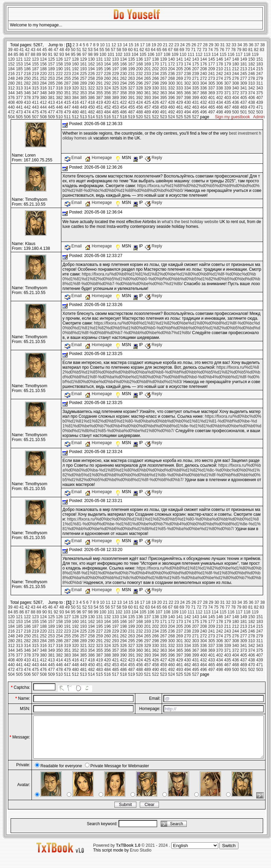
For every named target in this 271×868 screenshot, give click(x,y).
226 (91, 74)
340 (236, 88)
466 (220, 107)
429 (180, 102)
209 (211, 69)
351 (67, 93)
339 (227, 88)
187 (35, 69)
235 (163, 74)
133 (115, 59)
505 (19, 117)
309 (244, 83)
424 (139, 102)
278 (251, 78)
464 (204, 107)
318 (59, 88)
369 (211, 93)
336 (204, 88)
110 (183, 54)
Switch (229, 854)
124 (44, 59)
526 (187, 117)
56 (107, 50)
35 (245, 45)
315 (35, 88)
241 (211, 74)
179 (227, 64)
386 (91, 98)
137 (147, 59)
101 (111, 54)
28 (205, 45)
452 (108, 107)
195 (99, 69)
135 (132, 59)
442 (27, 107)
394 (156, 98)
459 (163, 107)
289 (83, 83)
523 (163, 117)
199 (132, 69)
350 (59, 93)
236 (172, 74)
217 (19, 74)
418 (91, 102)
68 (176, 50)
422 (123, 102)
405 (244, 98)
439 (260, 102)
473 (19, 112)
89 (39, 54)
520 (139, 117)
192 (75, 69)
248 (11, 78)
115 (223, 54)
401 (211, 98)
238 (187, 74)
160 (75, 64)
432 (204, 102)
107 (159, 54)
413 (51, 102)
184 (11, 69)
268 (172, 78)
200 (139, 69)
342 (251, 88)
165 (115, 64)
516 (108, 117)
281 (19, 83)
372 (236, 93)
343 (260, 88)
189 (51, 69)
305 (211, 83)
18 (148, 45)
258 (91, 78)
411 (35, 102)
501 (244, 112)
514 (91, 117)
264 (139, 78)
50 (73, 50)
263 (132, 78)
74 (211, 50)
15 (131, 45)
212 (236, 69)
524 (172, 117)
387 (99, 98)
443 (35, 107)
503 (260, 112)
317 (51, 88)
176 (204, 64)
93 (61, 54)
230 (123, 74)
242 (220, 74)
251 (35, 78)
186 (27, 69)
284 (44, 83)
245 (244, 74)
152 (11, 64)
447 (67, 107)
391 (132, 98)
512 (75, 117)
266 (156, 78)
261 (115, 78)
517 (115, 117)
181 (244, 64)
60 (130, 50)
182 (251, 64)
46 (50, 50)
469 (244, 107)
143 (196, 59)
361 (147, 93)
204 (172, 69)
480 (75, 112)
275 (227, 78)
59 (125, 50)
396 (172, 98)
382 (59, 98)
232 (139, 74)
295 (132, 83)
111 (191, 54)
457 (147, 107)
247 (260, 74)
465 (211, 107)
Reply (153, 158)
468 (236, 107)
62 (142, 50)
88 (33, 54)
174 (187, 64)
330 (156, 88)
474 (27, 112)
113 (207, 54)
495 (196, 112)
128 (75, 59)
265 (147, 78)
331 (163, 88)
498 (220, 112)
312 (11, 88)
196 (108, 69)
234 (156, 74)
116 (231, 54)
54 (96, 50)
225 (83, 74)
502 (251, 112)
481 (83, 112)
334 (187, 88)
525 (180, 117)
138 (156, 59)
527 (196, 117)
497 (211, 112)
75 (216, 50)
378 (27, 98)
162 (91, 64)
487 (132, 112)
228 (108, 74)
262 (123, 78)
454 (123, 107)
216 (11, 74)
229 (115, 74)
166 (123, 64)
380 (44, 98)
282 (27, 83)
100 (103, 54)
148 (236, 59)
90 (44, 54)
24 (182, 45)
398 (187, 98)
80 (245, 50)
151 (260, 59)
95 (73, 54)
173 (180, 64)
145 (211, 59)
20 (159, 45)
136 (139, 59)
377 (19, 98)
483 (99, 112)
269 (180, 78)
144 (204, 59)
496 (204, 112)
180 (236, 64)
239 (196, 74)
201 (147, 69)
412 (44, 102)
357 (115, 93)
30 (217, 45)
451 (99, 107)
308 (236, 83)
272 (204, 78)
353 (83, 93)
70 (188, 50)
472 (11, 112)
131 (99, 59)
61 (136, 50)
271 (196, 78)
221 (51, 74)
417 (83, 102)
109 (175, 54)
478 (59, 112)
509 (51, 117)
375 (260, 93)
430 (187, 102)
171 (163, 64)
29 (211, 45)
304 (204, 83)
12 (114, 45)
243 (227, 74)
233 (147, 74)
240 (204, 74)
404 (236, 98)
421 (115, 102)
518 (123, 117)
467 (227, 107)
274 (220, 78)
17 (142, 45)
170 (156, 64)
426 (156, 102)
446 (59, 107)
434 (220, 102)
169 (147, 64)
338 (220, 88)
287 (67, 83)
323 (99, 88)
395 (163, 98)
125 (51, 59)
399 (196, 98)
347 (35, 93)
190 (59, 69)
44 (39, 50)
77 (228, 50)
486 (123, 112)
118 (247, 54)
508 (44, 117)
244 (236, 74)
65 (159, 50)
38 (263, 45)
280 (11, 83)
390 (123, 98)
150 (251, 59)
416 (75, 102)
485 (115, 112)
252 (44, 78)
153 (19, 64)
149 (244, 59)
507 (35, 117)
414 (59, 102)
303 (196, 83)
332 (172, 88)
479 (67, 112)
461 (180, 107)
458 (156, 107)
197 (115, 69)
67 (170, 50)
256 (75, 78)
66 (165, 50)
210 (220, 69)
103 (127, 54)
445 (51, 107)
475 (35, 112)
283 (35, 83)
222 (59, 74)
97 (84, 54)
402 (220, 98)
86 (21, 54)
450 (91, 107)
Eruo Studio (141, 858)
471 (260, 107)
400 (204, 98)
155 (35, 64)
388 (108, 98)
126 (59, 59)
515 (99, 117)
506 (27, 117)
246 (251, 74)
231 (132, 74)
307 (227, 83)
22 (171, 45)
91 (50, 54)
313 (19, 88)
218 (27, 74)
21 (165, 45)
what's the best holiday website (190, 222)
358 (123, 93)
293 (115, 83)
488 (139, 112)
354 (91, 93)
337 (211, 88)
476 (44, 112)
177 (211, 64)
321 (83, 88)
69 (182, 50)
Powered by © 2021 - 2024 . (132, 854)
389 (115, 98)
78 (233, 50)
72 (199, 50)
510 (59, 117)
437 (244, 102)
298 (156, 83)
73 (205, 50)
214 (251, 69)
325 (115, 88)
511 (67, 117)
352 (75, 93)
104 (135, 54)
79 (239, 50)
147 (227, 59)
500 (236, 112)
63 (147, 50)
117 (239, 54)
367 (196, 93)
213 (244, 69)
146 (220, 59)
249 (19, 78)
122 (27, 59)
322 (91, 88)
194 (91, 69)
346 (27, 93)
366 (187, 93)
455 (132, 107)
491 (163, 112)
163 (99, 64)
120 (11, 59)
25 (188, 45)
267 (163, 78)
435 (227, 102)
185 (19, 69)
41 (21, 50)
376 (11, 98)
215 (260, 69)
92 (56, 54)
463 (196, 107)
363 (163, 93)
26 (194, 45)
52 (84, 50)
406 (251, 98)
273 (211, 78)
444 (44, 107)
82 (256, 50)
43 (33, 50)
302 (187, 83)
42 (27, 50)
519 (132, 117)
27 (200, 45)
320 (75, 88)
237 (180, 74)
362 (156, 93)
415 (67, 102)
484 (108, 112)
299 (163, 83)
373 (244, 93)
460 (172, 107)
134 (123, 59)
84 (10, 54)
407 (260, 98)
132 (108, 59)
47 (56, 50)
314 (27, 88)
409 (19, 102)
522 (156, 117)
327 (132, 88)
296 (139, 83)
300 (172, 83)
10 (102, 45)
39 (10, 50)
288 (75, 83)
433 (211, 102)
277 (244, 78)
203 (163, 69)
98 (90, 54)
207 (196, 69)
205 (180, 69)
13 (119, 45)
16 (137, 45)
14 (125, 45)
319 (67, 88)
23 (177, 45)
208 (204, 69)
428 (172, 102)
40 (16, 50)
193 (83, 69)
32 (228, 45)
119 (255, 54)
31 (223, 45)
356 (108, 93)
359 (132, 93)
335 (196, 88)
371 (227, 93)
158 (59, 64)
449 (83, 107)
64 (153, 50)
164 (108, 64)
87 (27, 54)
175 (196, 64)
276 (236, 78)
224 (75, 74)
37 (257, 45)
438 (251, 102)
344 (11, 93)
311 (260, 83)
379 (35, 98)
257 (83, 78)
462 (187, 107)
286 (59, 83)
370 (220, 93)
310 (251, 83)
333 (180, 88)
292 (108, 83)
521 (147, 117)
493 (180, 112)
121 (19, 59)
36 (251, 45)
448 (75, 107)
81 (251, 50)
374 (251, 93)
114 (215, 54)
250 (27, 78)
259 (99, 78)
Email (74, 158)
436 (236, 102)
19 (154, 45)
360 (139, 93)
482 (91, 112)
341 (244, 88)
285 (51, 83)
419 (99, 102)
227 (99, 74)
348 (44, 93)
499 (227, 112)
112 (199, 54)
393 (147, 98)
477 (51, 112)
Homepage (99, 158)
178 (220, 64)
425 (147, 102)
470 (251, 107)
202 (156, 69)
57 (113, 50)
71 (193, 50)
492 (172, 112)
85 (16, 54)
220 (44, 74)
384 (75, 98)
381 (51, 98)
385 (83, 98)
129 (83, 59)
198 (123, 69)
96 (79, 54)
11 (108, 45)
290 (91, 83)
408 (11, 102)
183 (260, 64)
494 (187, 112)
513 (83, 117)
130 (91, 59)
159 (67, 64)
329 (147, 88)
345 (19, 93)
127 (67, 59)
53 (90, 50)
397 (180, 98)
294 (123, 83)
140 (172, 59)
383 (67, 98)
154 (27, 64)
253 (51, 78)
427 (163, 102)
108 (167, 54)
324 (108, 88)
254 (59, 78)
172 (172, 64)
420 (108, 102)
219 (35, 74)
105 (143, 54)
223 (67, 74)
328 (139, 88)
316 (44, 88)
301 (180, 83)
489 (147, 112)
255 (67, 78)
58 (119, 50)
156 (44, 64)
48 (61, 50)
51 (79, 50)
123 (35, 59)
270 (187, 78)
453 (115, 107)
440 (11, 107)
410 (27, 102)
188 (44, 69)
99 (96, 54)
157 (51, 64)
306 (220, 83)
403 (227, 98)
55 (102, 50)
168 (139, 64)
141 (180, 59)
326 (123, 88)
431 (196, 102)
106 (151, 54)
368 (204, 93)
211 (227, 69)
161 (83, 64)
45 (44, 50)
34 (240, 45)
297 (147, 83)
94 (67, 54)
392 (139, 98)
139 (163, 59)
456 (139, 107)
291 (99, 83)
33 (234, 45)
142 (187, 59)
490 (156, 112)
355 (99, 93)
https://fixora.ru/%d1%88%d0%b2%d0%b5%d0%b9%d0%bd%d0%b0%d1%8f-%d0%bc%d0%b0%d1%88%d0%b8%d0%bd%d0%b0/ (161, 188)
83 (262, 50)
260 (108, 78)
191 (67, 69)
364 (172, 93)
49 (67, 50)
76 (222, 50)
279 (260, 78)
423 (132, 102)
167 (132, 64)
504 (11, 117)
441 (19, 107)
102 (119, 54)
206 (187, 69)
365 (180, 93)
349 (51, 93)
